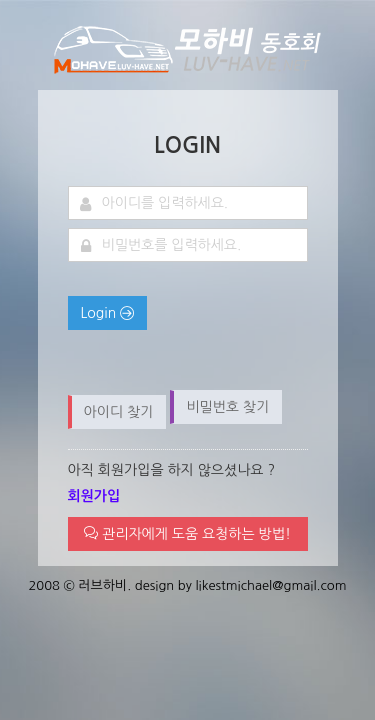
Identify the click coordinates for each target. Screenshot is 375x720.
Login (108, 313)
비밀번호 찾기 (227, 407)
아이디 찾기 (119, 412)
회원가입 (94, 496)
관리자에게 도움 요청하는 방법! (187, 533)
